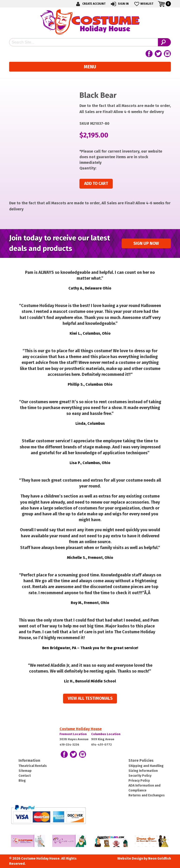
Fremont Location (73, 734)
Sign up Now (146, 244)
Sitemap (25, 771)
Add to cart (96, 184)
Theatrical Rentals (33, 766)
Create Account (90, 4)
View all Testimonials (90, 698)
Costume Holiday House (81, 729)
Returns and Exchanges (147, 795)
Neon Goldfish (159, 859)
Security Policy (140, 776)
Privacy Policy (139, 781)
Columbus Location (106, 734)
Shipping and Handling (146, 766)
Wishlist (143, 4)
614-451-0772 (101, 745)
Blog (22, 781)
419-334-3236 (69, 745)
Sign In (119, 4)
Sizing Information (143, 771)
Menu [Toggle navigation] (90, 67)
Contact (25, 776)
